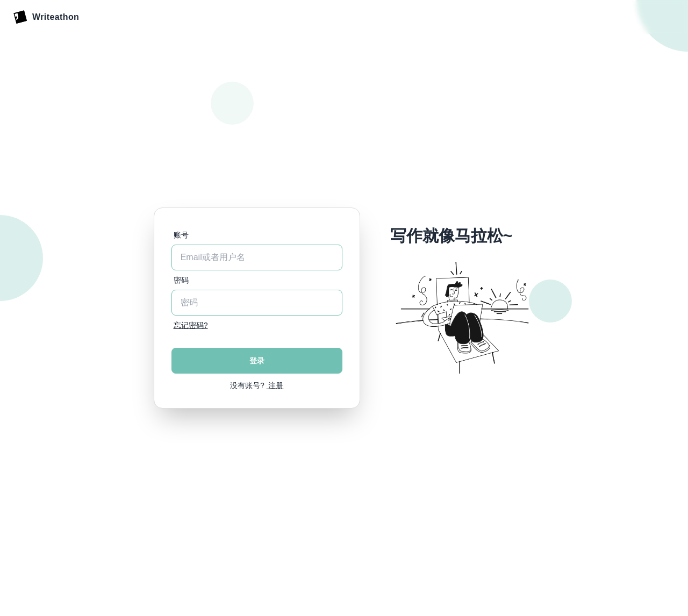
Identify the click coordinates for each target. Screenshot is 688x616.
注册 (275, 385)
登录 (257, 361)
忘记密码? (191, 325)
